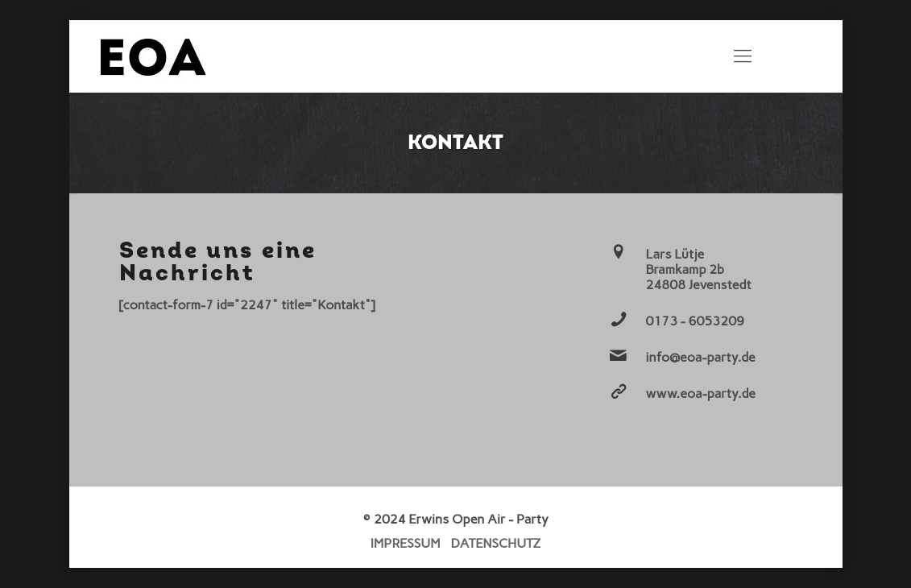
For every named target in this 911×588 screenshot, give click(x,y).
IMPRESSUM (406, 543)
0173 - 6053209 (695, 321)
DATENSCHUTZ (496, 543)
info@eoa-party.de (701, 357)
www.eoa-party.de (701, 393)
